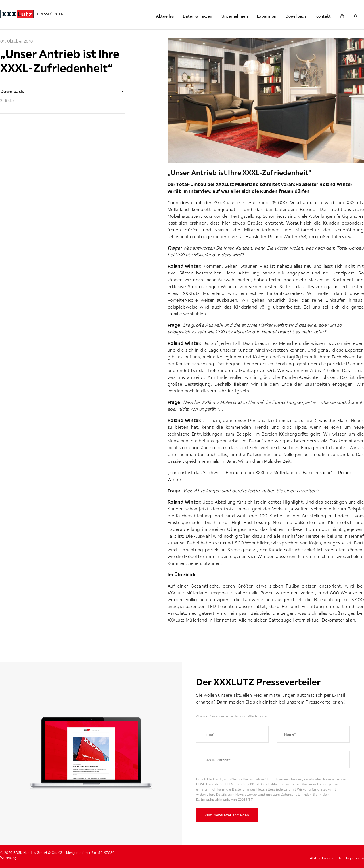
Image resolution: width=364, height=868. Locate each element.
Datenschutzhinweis (213, 800)
